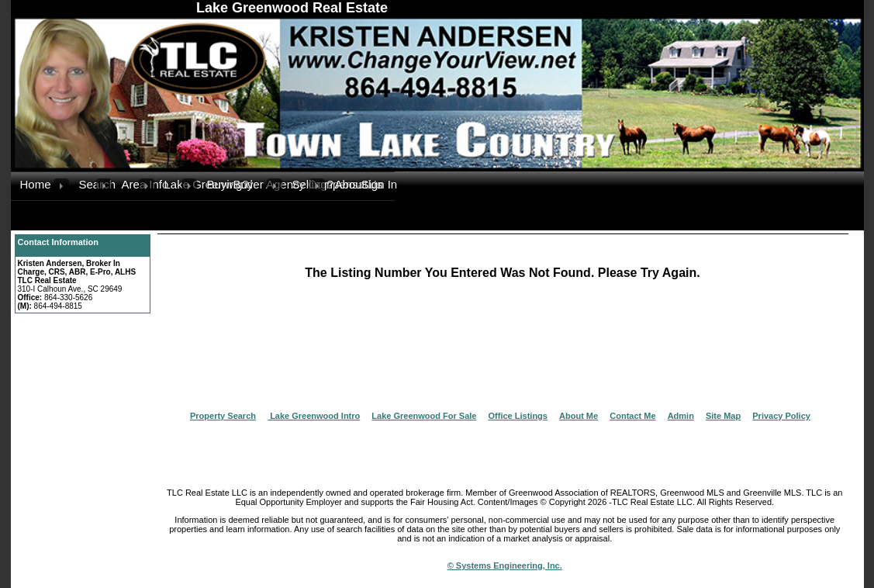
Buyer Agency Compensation (250, 184)
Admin (681, 416)
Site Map (723, 416)
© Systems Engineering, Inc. (505, 566)
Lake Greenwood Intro (314, 416)
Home (36, 184)
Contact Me (632, 416)
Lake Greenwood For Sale (424, 416)
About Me (579, 416)
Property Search (223, 416)
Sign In (378, 184)
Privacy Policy (781, 416)
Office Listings (518, 416)
